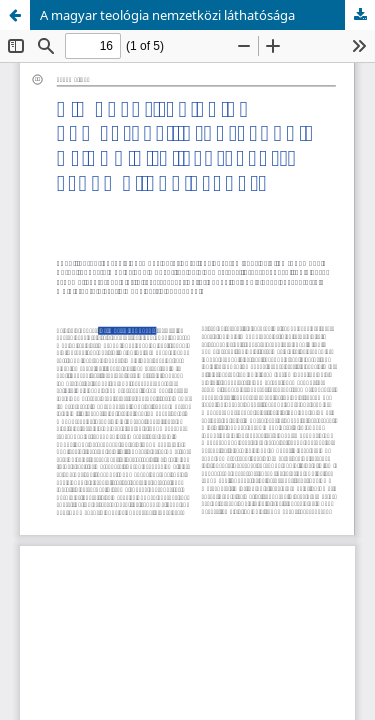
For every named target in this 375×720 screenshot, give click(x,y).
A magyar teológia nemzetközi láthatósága (167, 15)
